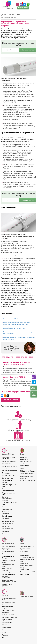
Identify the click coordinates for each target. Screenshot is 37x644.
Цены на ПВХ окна (8, 454)
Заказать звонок (23, 8)
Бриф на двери (34, 394)
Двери (22, 454)
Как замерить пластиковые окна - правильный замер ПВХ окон (19, 338)
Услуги (22, 543)
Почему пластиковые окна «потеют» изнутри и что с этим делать (19, 333)
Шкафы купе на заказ (26, 597)
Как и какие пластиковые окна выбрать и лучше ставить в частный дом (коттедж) (17, 323)
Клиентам (5, 595)
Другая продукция (8, 543)
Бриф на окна (34, 388)
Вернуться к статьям (11, 400)
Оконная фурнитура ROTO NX (11, 319)
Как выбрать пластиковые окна (14, 328)
